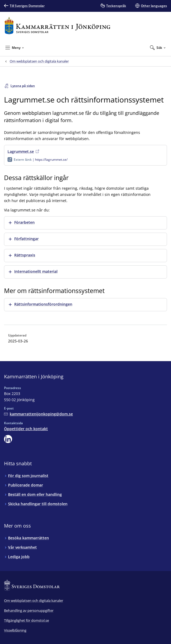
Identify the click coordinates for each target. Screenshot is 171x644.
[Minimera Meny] (15, 47)
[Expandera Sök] (158, 47)
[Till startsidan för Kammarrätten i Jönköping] (57, 26)
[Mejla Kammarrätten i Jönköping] (38, 414)
